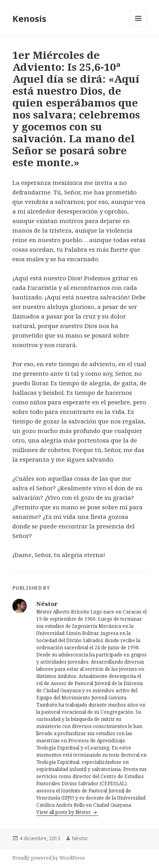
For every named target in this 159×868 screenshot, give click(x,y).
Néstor (80, 838)
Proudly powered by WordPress (49, 858)
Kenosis (29, 18)
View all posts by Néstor (64, 812)
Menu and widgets (138, 26)
